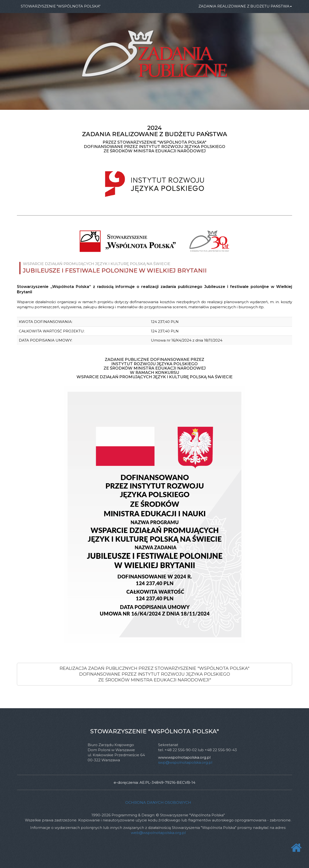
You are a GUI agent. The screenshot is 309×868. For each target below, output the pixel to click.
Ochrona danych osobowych (158, 802)
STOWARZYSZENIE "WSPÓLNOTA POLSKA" (61, 6)
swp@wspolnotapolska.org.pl (185, 762)
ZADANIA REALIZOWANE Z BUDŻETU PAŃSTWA (245, 6)
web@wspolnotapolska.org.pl (158, 833)
